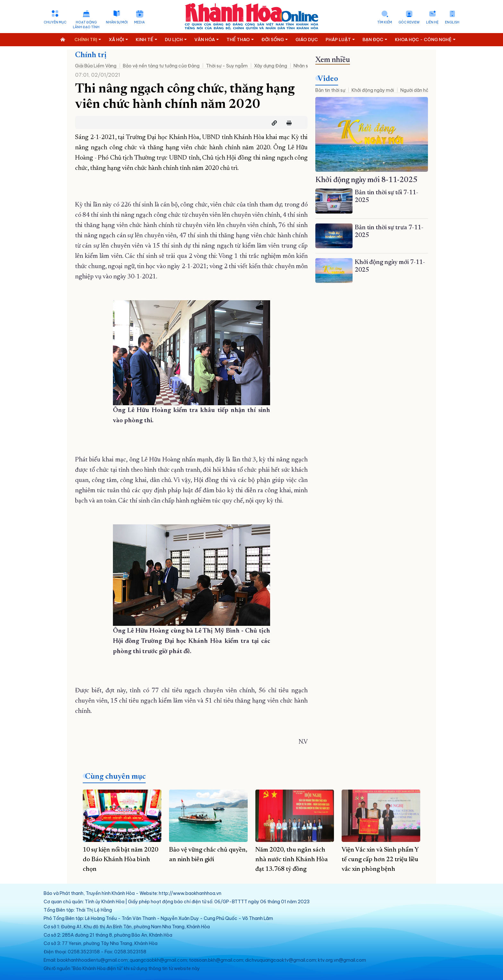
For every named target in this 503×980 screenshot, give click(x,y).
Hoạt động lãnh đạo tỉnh (86, 25)
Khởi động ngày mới (373, 90)
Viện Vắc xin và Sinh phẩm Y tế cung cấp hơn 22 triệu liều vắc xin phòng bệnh (380, 860)
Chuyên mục (55, 22)
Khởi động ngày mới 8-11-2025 (366, 180)
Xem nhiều (333, 60)
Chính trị (91, 55)
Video (328, 79)
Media (139, 22)
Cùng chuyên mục (115, 777)
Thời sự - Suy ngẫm (227, 66)
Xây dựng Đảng (271, 66)
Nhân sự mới (117, 22)
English (452, 22)
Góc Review (409, 22)
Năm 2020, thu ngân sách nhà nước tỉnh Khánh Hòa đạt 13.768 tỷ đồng (292, 860)
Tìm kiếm (385, 22)
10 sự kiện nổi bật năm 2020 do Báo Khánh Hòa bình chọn (120, 860)
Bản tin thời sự (330, 90)
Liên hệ (432, 22)
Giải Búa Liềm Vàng (96, 66)
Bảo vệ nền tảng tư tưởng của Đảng (161, 66)
